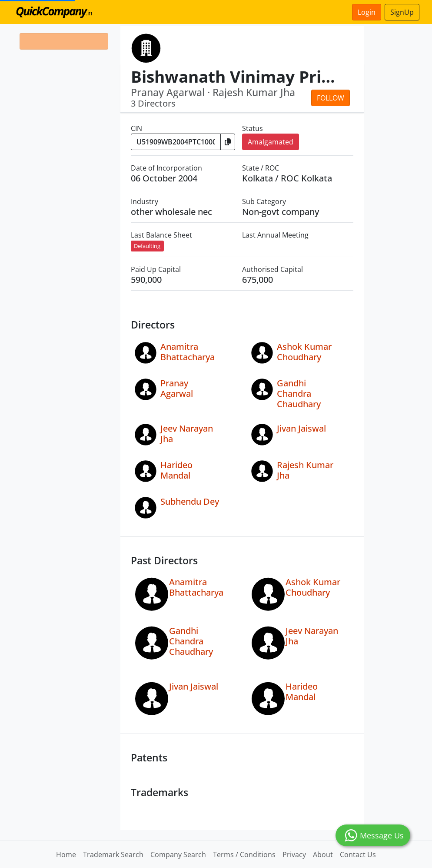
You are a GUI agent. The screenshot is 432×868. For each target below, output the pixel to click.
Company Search (178, 855)
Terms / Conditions (244, 855)
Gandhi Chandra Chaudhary (299, 394)
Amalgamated (271, 142)
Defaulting (147, 246)
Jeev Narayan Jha (187, 434)
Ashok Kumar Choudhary (304, 352)
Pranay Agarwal (177, 388)
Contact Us (358, 855)
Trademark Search (113, 855)
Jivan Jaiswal (301, 428)
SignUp (402, 12)
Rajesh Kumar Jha (305, 470)
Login (367, 12)
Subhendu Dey (190, 501)
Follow (331, 98)
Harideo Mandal (176, 470)
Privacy (294, 855)
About (323, 855)
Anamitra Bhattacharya (188, 352)
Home (66, 855)
